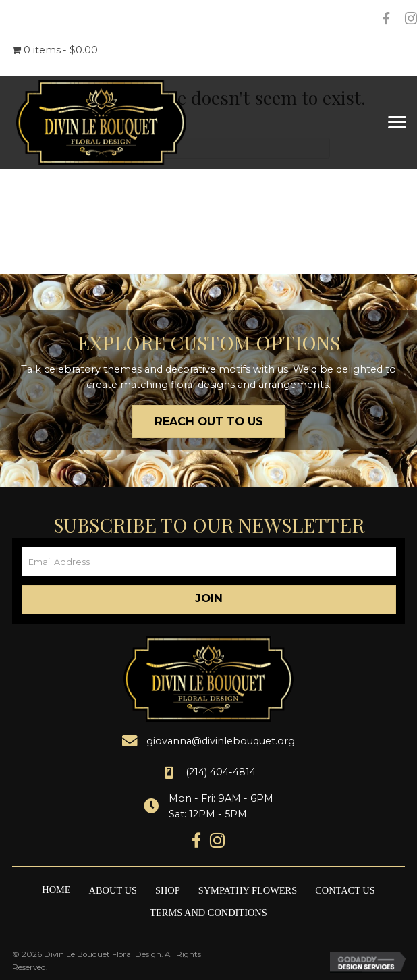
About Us (113, 890)
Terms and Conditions (208, 913)
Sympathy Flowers (248, 890)
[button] (209, 600)
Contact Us (345, 890)
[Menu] (397, 123)
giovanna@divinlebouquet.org (221, 741)
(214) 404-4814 (221, 772)
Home (56, 890)
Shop (168, 890)
